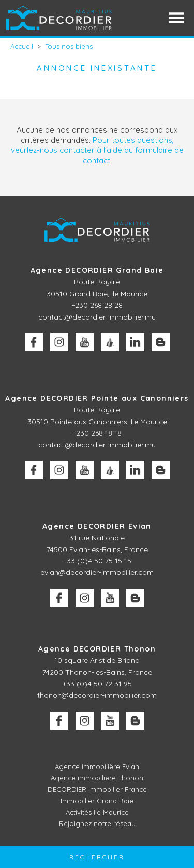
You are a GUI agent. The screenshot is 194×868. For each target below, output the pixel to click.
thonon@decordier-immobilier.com (97, 695)
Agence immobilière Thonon (97, 778)
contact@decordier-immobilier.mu (97, 317)
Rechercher (97, 857)
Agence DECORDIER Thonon (97, 649)
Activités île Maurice (97, 812)
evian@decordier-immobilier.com (97, 572)
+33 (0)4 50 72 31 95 (97, 684)
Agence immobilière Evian (97, 766)
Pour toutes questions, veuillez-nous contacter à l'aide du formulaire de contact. (97, 150)
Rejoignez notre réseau (97, 823)
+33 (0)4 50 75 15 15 (97, 561)
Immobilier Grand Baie (97, 801)
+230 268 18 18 (97, 433)
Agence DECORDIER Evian (97, 526)
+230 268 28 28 (97, 305)
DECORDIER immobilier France (97, 789)
